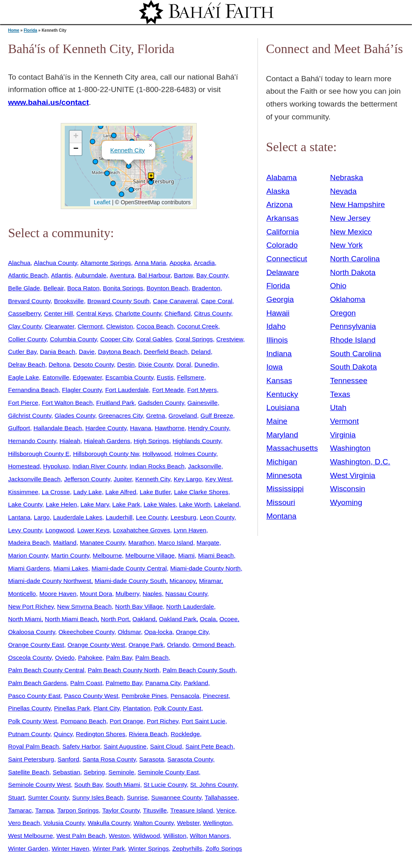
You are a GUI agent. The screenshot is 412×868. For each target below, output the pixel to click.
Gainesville (203, 403)
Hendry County (208, 428)
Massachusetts (292, 448)
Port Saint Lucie (204, 721)
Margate (208, 543)
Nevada (343, 191)
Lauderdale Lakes (78, 517)
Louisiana (283, 407)
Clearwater (59, 326)
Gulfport (19, 428)
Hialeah (70, 441)
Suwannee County (176, 797)
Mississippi (285, 489)
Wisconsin (347, 489)
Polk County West (33, 721)
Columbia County (73, 339)
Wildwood (147, 836)
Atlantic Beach (28, 275)
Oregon (343, 313)
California (283, 232)
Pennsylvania (353, 326)
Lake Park (126, 504)
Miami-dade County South (130, 581)
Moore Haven (58, 594)
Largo (42, 517)
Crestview (230, 339)
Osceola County (30, 658)
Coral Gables (154, 339)
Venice (226, 810)
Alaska (278, 191)
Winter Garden (28, 849)
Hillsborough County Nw (106, 454)
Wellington (217, 823)
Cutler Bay (22, 352)
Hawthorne (169, 428)
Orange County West (96, 645)
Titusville (155, 810)
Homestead (24, 466)
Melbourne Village (150, 555)
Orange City (192, 632)
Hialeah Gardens (107, 441)
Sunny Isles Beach (98, 797)
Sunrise (137, 797)
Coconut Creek (198, 326)
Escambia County (129, 377)
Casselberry (24, 313)
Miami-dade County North (205, 568)
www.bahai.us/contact (48, 102)
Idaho (276, 326)
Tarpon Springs (78, 810)
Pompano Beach (83, 721)
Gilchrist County (30, 416)
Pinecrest (216, 696)
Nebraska (346, 177)
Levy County (25, 530)
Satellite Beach (29, 772)
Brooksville (69, 301)
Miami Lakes (71, 568)
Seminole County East (168, 772)
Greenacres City (121, 416)
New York (346, 245)
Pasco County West (91, 696)
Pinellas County (29, 708)
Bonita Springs (123, 288)
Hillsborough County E (39, 454)
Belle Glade (24, 288)
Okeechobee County (86, 632)
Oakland (144, 619)
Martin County (70, 555)
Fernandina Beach (33, 390)
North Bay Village (139, 606)
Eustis (165, 377)
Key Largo (188, 479)
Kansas (279, 381)
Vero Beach (24, 823)
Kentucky (282, 394)
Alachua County (55, 263)
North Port (115, 619)
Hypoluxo (56, 466)
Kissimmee (23, 492)
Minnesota (284, 475)
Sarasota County (190, 759)
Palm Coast (86, 683)
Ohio (338, 286)
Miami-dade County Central (129, 568)
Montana (281, 516)
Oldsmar (129, 632)
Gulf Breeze (217, 416)
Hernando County (32, 441)
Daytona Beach (119, 352)
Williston (175, 836)
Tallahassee (221, 797)
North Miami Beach (71, 619)
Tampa (44, 810)
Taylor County (121, 810)
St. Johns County (214, 785)
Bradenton (206, 288)
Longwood (60, 530)
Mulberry (127, 594)
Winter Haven (70, 849)
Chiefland (178, 313)
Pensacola (185, 696)
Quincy (63, 734)
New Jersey (350, 218)
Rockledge (185, 734)
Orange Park (146, 645)
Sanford (68, 759)
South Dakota (353, 367)
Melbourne (107, 555)
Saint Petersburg (31, 759)
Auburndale (91, 275)
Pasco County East (34, 696)
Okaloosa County (32, 632)
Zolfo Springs (224, 849)
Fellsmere (191, 377)
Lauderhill (119, 517)
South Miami (123, 785)
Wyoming (346, 502)
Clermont (90, 326)
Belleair (54, 288)
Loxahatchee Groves (142, 530)
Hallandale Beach (58, 428)
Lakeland (227, 504)
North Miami (25, 619)
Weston (119, 836)
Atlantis (61, 275)
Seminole (121, 772)
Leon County (217, 517)
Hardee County (106, 428)
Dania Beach (58, 352)
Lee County (151, 517)
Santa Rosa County (109, 759)
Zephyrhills (187, 849)
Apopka (180, 263)
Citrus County (212, 313)
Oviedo (65, 658)
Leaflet (101, 202)
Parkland (196, 683)
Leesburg (183, 517)
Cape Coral (217, 301)
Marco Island (175, 543)
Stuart (16, 797)
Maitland (65, 543)
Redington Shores (101, 734)
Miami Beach (216, 555)
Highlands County (197, 441)
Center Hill (58, 313)
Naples (152, 594)
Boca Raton (83, 288)
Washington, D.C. (360, 462)
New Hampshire (357, 204)
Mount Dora (96, 594)
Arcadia (204, 263)
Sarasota (151, 759)
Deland (201, 352)
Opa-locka (158, 632)
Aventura (122, 275)
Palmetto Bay (124, 683)
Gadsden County (161, 403)
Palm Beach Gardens (37, 683)
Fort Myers (202, 390)
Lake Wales (160, 504)
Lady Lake (88, 492)
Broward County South (118, 301)
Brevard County (29, 301)
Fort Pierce (23, 403)
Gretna (156, 416)
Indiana (279, 354)
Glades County (75, 416)
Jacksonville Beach (34, 479)
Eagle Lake (24, 377)
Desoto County (93, 364)
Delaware (283, 272)
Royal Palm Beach (33, 746)
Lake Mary (95, 504)
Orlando (178, 645)
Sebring (94, 772)
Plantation (137, 708)
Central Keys (94, 313)
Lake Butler (155, 492)
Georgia (280, 299)
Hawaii (278, 313)
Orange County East (36, 645)
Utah (338, 407)
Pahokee (90, 658)
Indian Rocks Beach (157, 466)
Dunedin (206, 364)
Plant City (106, 708)
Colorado (282, 245)
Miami (186, 555)
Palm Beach (152, 658)
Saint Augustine (125, 746)
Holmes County (195, 454)
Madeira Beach (29, 543)
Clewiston (120, 326)
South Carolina (355, 354)
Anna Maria (150, 263)
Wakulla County (109, 823)
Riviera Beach (148, 734)
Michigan (282, 462)
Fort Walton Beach (67, 403)
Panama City (163, 683)
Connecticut (287, 259)
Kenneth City (128, 150)
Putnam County (29, 734)
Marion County (28, 555)
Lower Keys (93, 530)
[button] (101, 126)
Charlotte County (138, 313)
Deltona (59, 364)
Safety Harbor (81, 746)
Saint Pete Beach (209, 746)
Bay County (212, 275)
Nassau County (186, 594)
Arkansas (282, 218)
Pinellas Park (72, 708)
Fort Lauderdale (127, 390)
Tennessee (349, 381)
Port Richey (163, 721)
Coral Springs (194, 339)
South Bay (89, 785)
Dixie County (155, 364)
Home (14, 30)
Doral (184, 364)
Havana (141, 428)
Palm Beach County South (199, 670)
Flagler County (82, 390)
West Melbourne (31, 836)
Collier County (27, 339)
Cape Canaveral (175, 301)
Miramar (210, 581)
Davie (87, 352)
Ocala (208, 619)
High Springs (151, 441)
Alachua (19, 263)
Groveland (183, 416)
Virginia (343, 435)
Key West (218, 479)
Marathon (141, 543)
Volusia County (64, 823)
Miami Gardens (29, 568)
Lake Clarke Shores (201, 492)
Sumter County (48, 797)
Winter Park (109, 849)
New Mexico (351, 232)
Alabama (282, 177)
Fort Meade (168, 390)
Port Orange (127, 721)
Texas (340, 394)
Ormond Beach (213, 645)
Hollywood (157, 454)
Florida (30, 30)
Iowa (275, 367)
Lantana (19, 517)
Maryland (282, 435)
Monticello (22, 594)
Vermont (344, 421)
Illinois (277, 340)
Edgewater (88, 377)
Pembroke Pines (144, 696)
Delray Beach (27, 364)
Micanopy (182, 581)
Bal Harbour (154, 275)
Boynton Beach (167, 288)
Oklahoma (347, 299)
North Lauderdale (190, 606)
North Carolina (355, 259)
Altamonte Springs (106, 263)
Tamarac (20, 810)
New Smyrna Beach (84, 606)
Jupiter (123, 479)
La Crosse (56, 492)
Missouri (281, 502)
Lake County (25, 504)
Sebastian (66, 772)
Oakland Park (178, 619)
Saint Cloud (166, 746)
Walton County (153, 823)
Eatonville (56, 377)
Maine (277, 421)
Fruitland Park (115, 403)
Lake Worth (195, 504)
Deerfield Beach (166, 352)
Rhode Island (353, 340)
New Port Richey (31, 606)
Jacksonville (205, 466)
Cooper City (116, 339)
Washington (350, 448)
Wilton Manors (210, 836)
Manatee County (103, 543)
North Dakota (353, 272)
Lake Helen (62, 504)
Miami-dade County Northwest (50, 581)
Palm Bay (119, 658)
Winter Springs (149, 849)
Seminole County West (39, 785)
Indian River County (99, 466)
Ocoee (228, 619)
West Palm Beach (81, 836)
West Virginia (352, 475)
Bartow (183, 275)
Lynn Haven (190, 530)
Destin (126, 364)
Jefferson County (87, 479)
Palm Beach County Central (46, 670)
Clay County (25, 326)
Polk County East (177, 708)
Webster (188, 823)
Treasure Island (192, 810)
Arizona (279, 204)
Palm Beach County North (124, 670)
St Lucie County (165, 785)
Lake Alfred (121, 492)
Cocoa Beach (155, 326)
